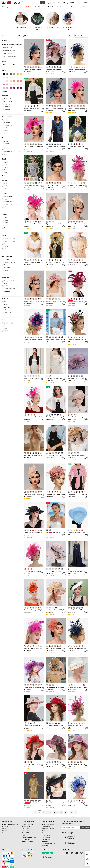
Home (4, 36)
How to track (26, 829)
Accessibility (6, 826)
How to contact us (27, 824)
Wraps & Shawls (8, 47)
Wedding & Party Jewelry (10, 50)
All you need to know (48, 824)
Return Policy (46, 835)
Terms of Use (46, 837)
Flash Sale (29, 7)
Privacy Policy (46, 833)
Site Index (5, 831)
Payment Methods (27, 841)
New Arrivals (61, 7)
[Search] (31, 3)
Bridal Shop (52, 7)
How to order (26, 831)
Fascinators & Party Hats (10, 56)
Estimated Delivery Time (29, 837)
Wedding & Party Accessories (27, 36)
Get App (87, 860)
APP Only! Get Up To (52, 3)
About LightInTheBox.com (10, 824)
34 (72, 812)
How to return (26, 826)
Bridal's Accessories (9, 53)
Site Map (5, 833)
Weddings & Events (13, 36)
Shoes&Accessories (40, 7)
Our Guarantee (27, 839)
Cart (88, 853)
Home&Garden (71, 7)
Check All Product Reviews (27, 834)
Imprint (4, 829)
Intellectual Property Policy (48, 830)
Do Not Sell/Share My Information (48, 845)
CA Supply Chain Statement (47, 840)
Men (15, 7)
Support (87, 865)
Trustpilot (46, 850)
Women (21, 7)
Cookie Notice (46, 826)
